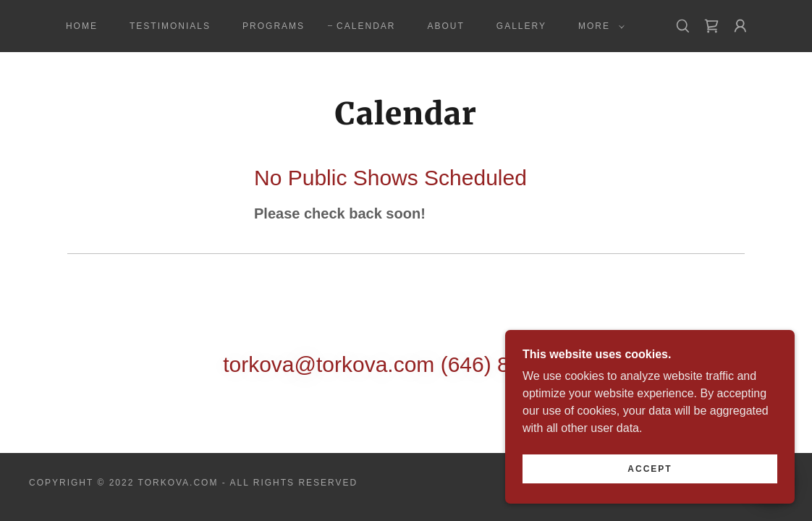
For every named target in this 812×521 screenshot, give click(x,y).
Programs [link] (274, 26)
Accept (650, 479)
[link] (711, 26)
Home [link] (82, 26)
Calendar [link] (366, 26)
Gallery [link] (521, 26)
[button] (599, 26)
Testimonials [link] (170, 26)
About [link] (445, 26)
